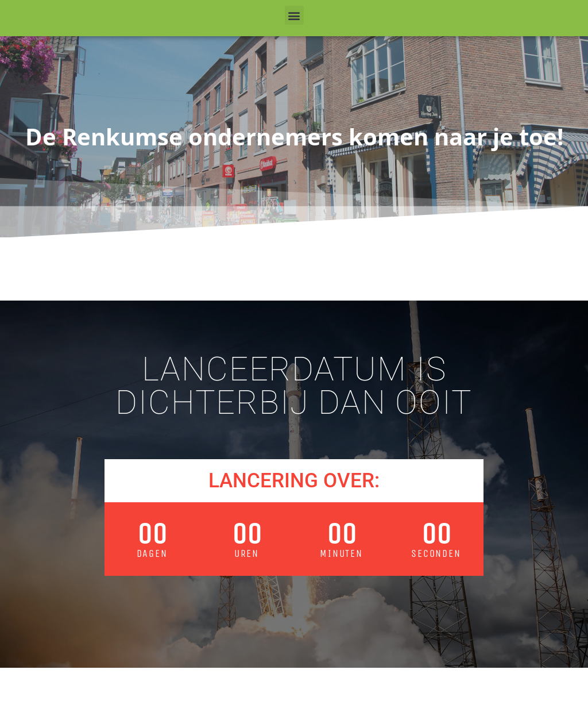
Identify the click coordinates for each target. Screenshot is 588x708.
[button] (294, 15)
